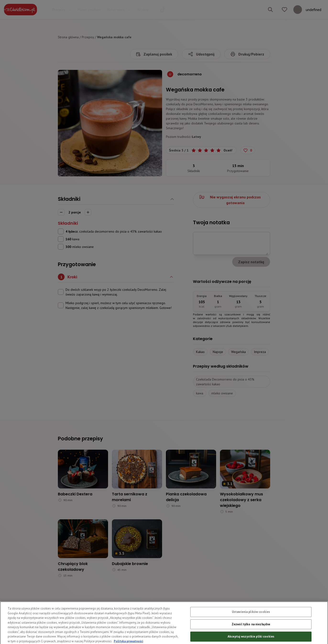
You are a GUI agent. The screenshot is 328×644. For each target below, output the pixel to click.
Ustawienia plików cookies (251, 620)
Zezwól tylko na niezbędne (251, 633)
